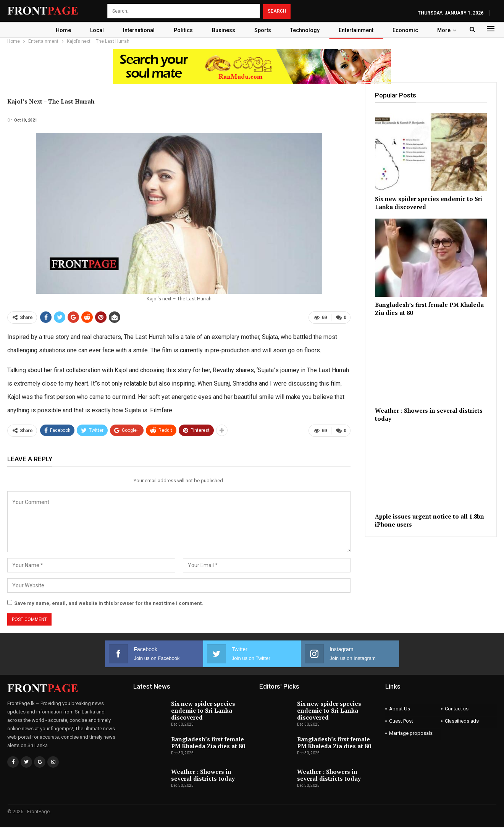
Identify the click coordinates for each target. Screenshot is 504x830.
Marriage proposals (411, 733)
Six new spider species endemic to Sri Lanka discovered (203, 710)
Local (93, 30)
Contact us (457, 709)
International (136, 30)
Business (223, 30)
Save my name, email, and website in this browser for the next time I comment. (109, 603)
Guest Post (401, 721)
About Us (400, 709)
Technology (307, 30)
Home (58, 30)
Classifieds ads (462, 721)
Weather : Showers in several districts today (203, 775)
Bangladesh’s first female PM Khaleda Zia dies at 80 (208, 742)
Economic (409, 30)
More (449, 30)
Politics (182, 30)
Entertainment (359, 30)
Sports (263, 30)
